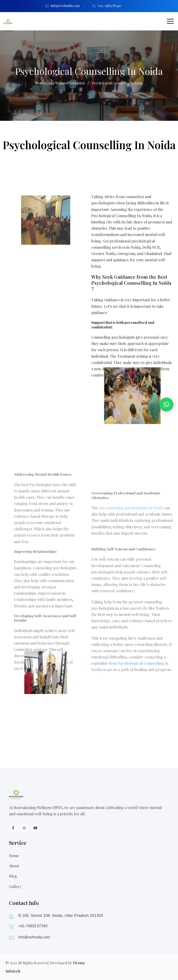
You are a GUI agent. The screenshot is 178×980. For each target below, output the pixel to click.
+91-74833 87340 (109, 6)
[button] (166, 404)
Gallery (15, 886)
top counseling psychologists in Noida (131, 447)
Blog (13, 876)
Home (14, 856)
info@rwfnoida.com (65, 6)
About (14, 866)
